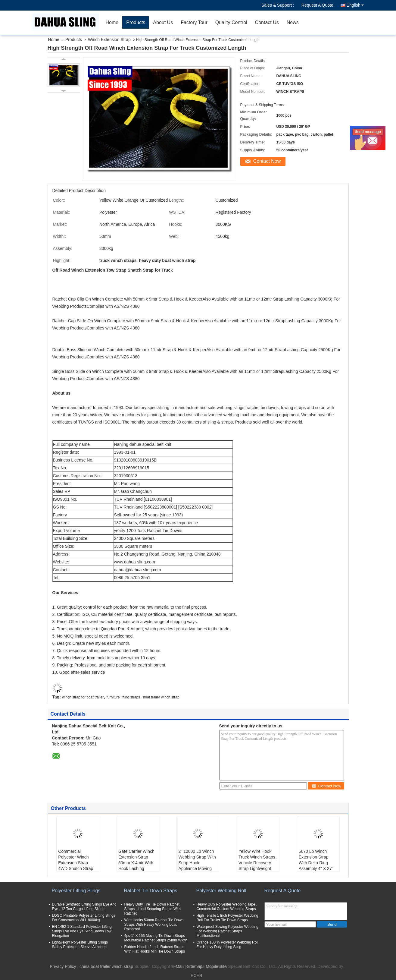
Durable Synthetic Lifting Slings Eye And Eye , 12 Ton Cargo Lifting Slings (84, 907)
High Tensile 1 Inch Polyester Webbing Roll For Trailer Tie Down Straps (228, 918)
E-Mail (177, 966)
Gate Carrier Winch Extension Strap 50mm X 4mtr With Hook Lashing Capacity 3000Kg (136, 863)
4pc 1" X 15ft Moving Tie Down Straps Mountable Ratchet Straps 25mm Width (156, 938)
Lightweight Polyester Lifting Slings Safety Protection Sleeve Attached (80, 945)
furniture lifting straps (123, 697)
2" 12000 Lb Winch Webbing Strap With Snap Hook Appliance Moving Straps (197, 863)
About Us (163, 22)
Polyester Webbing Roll (221, 891)
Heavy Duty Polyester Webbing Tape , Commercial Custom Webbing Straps (227, 907)
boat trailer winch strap (161, 697)
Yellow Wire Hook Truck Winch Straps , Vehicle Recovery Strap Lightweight (258, 860)
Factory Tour (194, 22)
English (355, 5)
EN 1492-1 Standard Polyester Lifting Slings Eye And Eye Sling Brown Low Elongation (82, 931)
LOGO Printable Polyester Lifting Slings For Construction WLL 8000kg (84, 918)
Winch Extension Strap (109, 39)
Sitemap (195, 966)
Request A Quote (317, 5)
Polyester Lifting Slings (76, 891)
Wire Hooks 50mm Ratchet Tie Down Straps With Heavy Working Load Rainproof (154, 925)
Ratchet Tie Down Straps (151, 891)
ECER (196, 975)
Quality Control (231, 22)
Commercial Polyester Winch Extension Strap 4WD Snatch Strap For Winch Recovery (77, 863)
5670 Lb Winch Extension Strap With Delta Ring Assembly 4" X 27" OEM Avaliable (316, 863)
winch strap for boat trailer (83, 697)
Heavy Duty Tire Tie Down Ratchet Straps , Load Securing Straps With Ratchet (153, 909)
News (293, 22)
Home (112, 22)
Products (136, 22)
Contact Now (267, 161)
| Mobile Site (215, 966)
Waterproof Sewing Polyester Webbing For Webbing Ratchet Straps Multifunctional (228, 931)
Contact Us (267, 22)
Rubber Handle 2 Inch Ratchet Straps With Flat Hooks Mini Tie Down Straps (155, 949)
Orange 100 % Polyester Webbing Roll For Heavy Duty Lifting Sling (228, 945)
